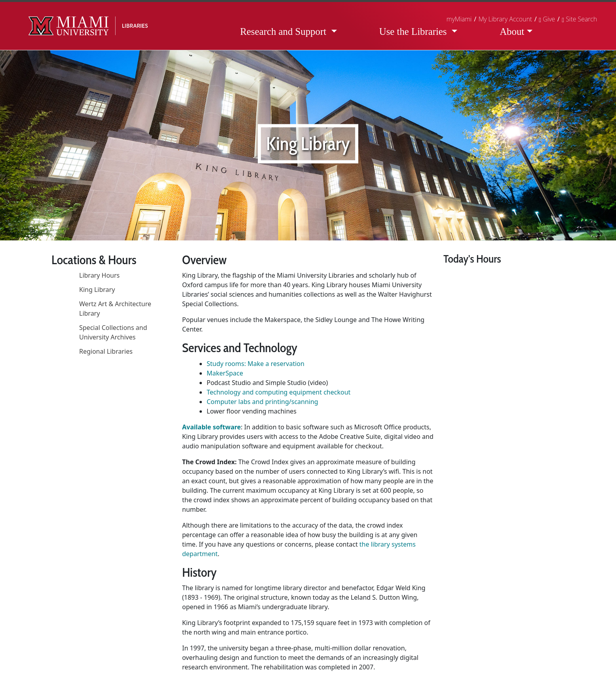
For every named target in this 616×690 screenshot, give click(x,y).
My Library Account (505, 19)
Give (547, 19)
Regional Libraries (106, 351)
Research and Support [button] (284, 31)
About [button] (512, 31)
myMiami (459, 19)
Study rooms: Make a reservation (256, 364)
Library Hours (99, 275)
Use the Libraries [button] (414, 31)
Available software (211, 427)
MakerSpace (225, 373)
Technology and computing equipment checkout (279, 392)
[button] (579, 19)
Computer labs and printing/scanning (262, 402)
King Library (97, 290)
